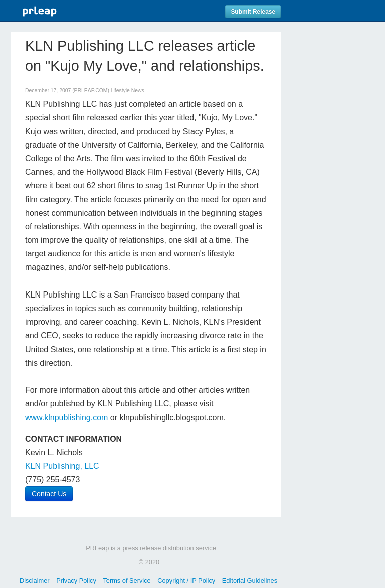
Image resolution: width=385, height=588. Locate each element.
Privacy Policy (76, 581)
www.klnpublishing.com (66, 417)
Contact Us (49, 494)
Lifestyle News (128, 90)
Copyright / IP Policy (186, 581)
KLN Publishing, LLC (62, 466)
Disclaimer (35, 581)
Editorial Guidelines (250, 581)
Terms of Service (127, 581)
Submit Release (253, 12)
